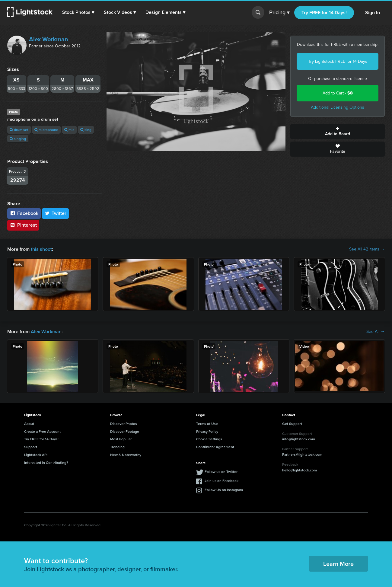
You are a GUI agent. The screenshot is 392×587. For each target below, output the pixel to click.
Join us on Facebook (221, 481)
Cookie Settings (209, 439)
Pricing (279, 13)
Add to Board (338, 132)
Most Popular (121, 439)
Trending (117, 447)
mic (69, 130)
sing (86, 130)
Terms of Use (207, 424)
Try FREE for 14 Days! (324, 13)
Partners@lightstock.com (302, 454)
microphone (46, 130)
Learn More (338, 564)
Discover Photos (124, 424)
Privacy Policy (207, 431)
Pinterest (23, 225)
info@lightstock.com (299, 439)
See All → (376, 332)
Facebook (24, 213)
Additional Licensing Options (338, 107)
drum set (19, 130)
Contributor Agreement (215, 447)
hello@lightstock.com (300, 470)
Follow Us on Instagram (224, 490)
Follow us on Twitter (221, 472)
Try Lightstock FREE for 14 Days (338, 61)
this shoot (41, 249)
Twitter (56, 213)
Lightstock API (36, 455)
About (29, 424)
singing (18, 139)
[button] (78, 12)
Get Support (292, 424)
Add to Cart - (338, 93)
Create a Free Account (42, 431)
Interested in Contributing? (46, 463)
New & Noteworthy (126, 455)
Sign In (373, 13)
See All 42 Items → (367, 249)
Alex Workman (49, 39)
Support (31, 447)
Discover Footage (125, 431)
